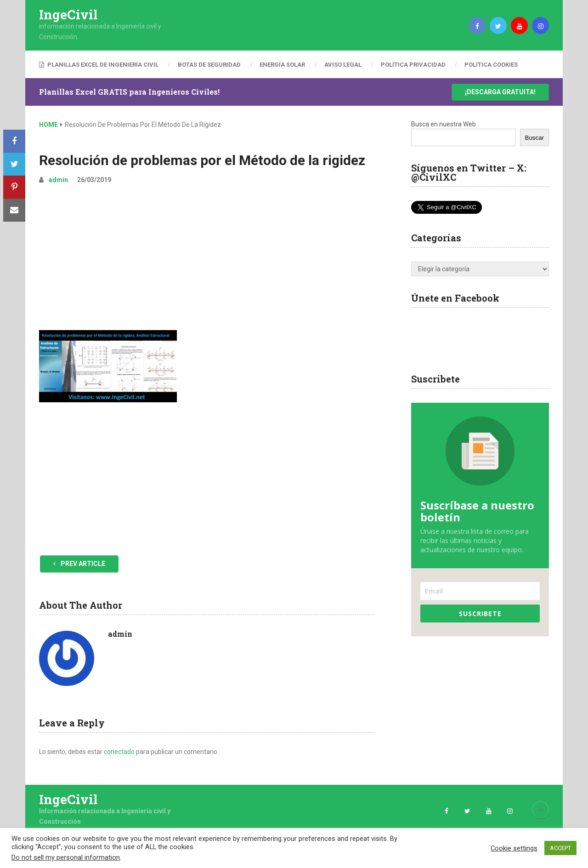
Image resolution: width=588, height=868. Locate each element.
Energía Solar (283, 65)
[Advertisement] (207, 261)
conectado (119, 752)
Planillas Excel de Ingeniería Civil (99, 65)
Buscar (534, 138)
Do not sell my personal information (66, 857)
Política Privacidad (414, 65)
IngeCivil (68, 15)
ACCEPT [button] (560, 848)
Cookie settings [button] (514, 848)
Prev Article (79, 564)
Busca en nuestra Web (444, 124)
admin (58, 180)
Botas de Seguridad (209, 65)
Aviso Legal (343, 65)
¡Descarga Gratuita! (500, 92)
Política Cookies (492, 65)
